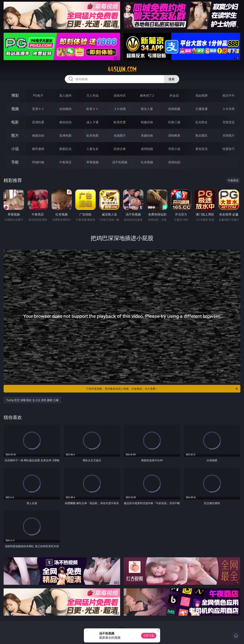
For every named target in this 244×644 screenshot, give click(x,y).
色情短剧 (174, 162)
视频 (15, 109)
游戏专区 (120, 95)
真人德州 (65, 95)
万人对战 (92, 95)
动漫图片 (120, 135)
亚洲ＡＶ (38, 109)
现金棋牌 (201, 95)
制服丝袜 (147, 122)
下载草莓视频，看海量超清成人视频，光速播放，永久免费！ (162, 389)
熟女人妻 (147, 109)
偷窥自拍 (38, 135)
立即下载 (149, 636)
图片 (15, 135)
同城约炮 (38, 162)
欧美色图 (92, 135)
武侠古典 (120, 149)
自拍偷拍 (65, 109)
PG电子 (38, 95)
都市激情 (38, 149)
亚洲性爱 (38, 122)
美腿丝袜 (147, 135)
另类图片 (229, 135)
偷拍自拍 (65, 122)
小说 (15, 149)
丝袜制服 (174, 109)
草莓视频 (92, 162)
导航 (15, 162)
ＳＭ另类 (229, 109)
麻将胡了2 (147, 95)
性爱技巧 (229, 149)
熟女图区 (201, 135)
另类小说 (174, 149)
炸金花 (174, 95)
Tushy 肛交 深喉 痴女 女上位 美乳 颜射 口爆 (32, 400)
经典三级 (174, 122)
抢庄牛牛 (229, 95)
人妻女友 (92, 149)
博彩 (15, 95)
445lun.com (122, 69)
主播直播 (201, 109)
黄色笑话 (201, 149)
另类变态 (229, 122)
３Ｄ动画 (120, 109)
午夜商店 (65, 162)
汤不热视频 (120, 162)
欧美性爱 (120, 122)
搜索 (172, 79)
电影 (15, 122)
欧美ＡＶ (92, 109)
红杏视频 (147, 162)
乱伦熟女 (201, 122)
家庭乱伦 (65, 149)
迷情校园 (147, 149)
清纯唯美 (174, 135)
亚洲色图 (65, 135)
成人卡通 (92, 122)
